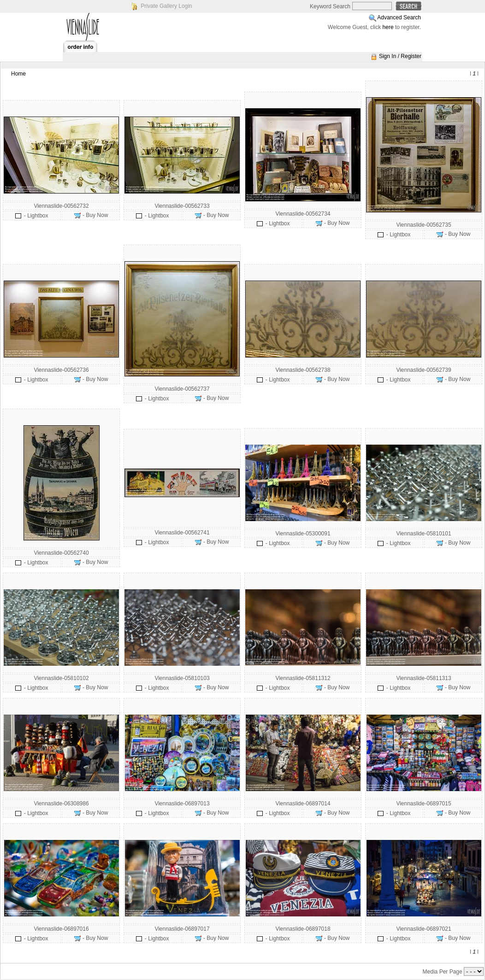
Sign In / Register (400, 56)
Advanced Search (399, 18)
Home (18, 74)
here (388, 27)
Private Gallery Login (166, 6)
